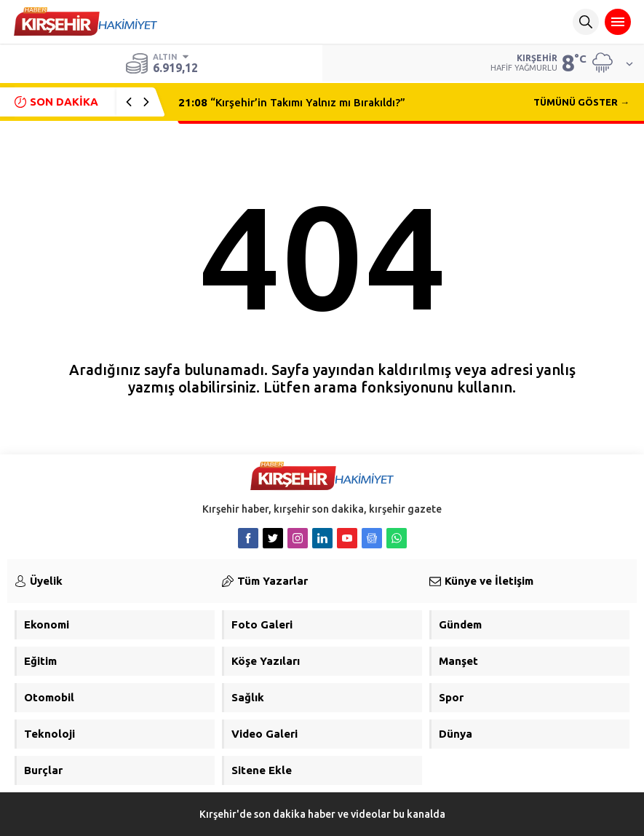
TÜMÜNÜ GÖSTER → (581, 102)
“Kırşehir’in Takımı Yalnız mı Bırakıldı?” (292, 102)
